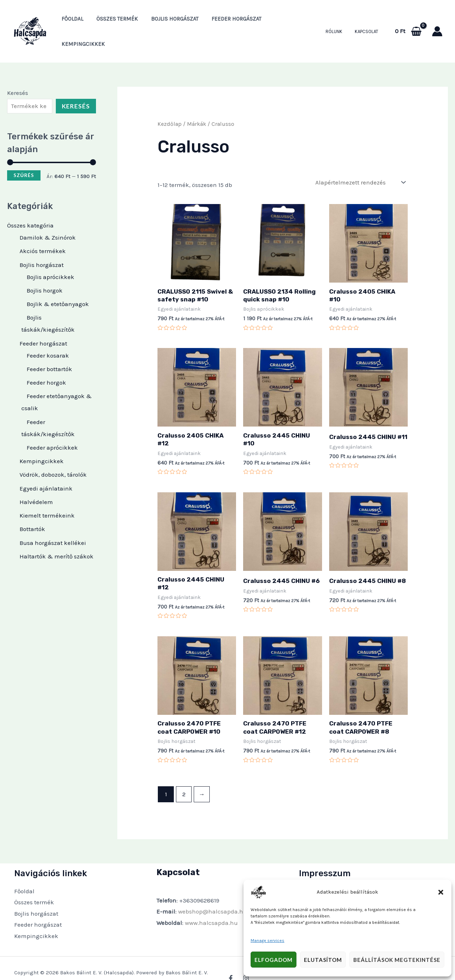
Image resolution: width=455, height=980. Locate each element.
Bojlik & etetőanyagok (58, 285)
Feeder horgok (46, 363)
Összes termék (114, 22)
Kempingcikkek (286, 22)
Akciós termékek (43, 232)
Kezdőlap (170, 105)
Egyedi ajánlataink (46, 469)
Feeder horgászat (229, 22)
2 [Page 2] (184, 775)
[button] (441, 892)
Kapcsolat (368, 22)
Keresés (18, 74)
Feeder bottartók (49, 350)
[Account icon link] (437, 22)
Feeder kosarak (48, 336)
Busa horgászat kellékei (53, 523)
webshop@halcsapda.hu (213, 892)
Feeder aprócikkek (52, 428)
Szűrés (24, 156)
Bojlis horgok (45, 271)
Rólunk (339, 22)
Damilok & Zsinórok (48, 218)
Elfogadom (274, 960)
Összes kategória (30, 206)
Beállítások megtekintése (397, 960)
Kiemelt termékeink (47, 496)
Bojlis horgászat (169, 22)
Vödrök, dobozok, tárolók (53, 455)
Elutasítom (323, 960)
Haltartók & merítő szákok (57, 537)
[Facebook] (231, 959)
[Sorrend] (360, 163)
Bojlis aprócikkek (50, 257)
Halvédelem (36, 483)
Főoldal (71, 22)
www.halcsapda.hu (211, 904)
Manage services (267, 941)
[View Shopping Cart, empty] (408, 22)
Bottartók (32, 510)
